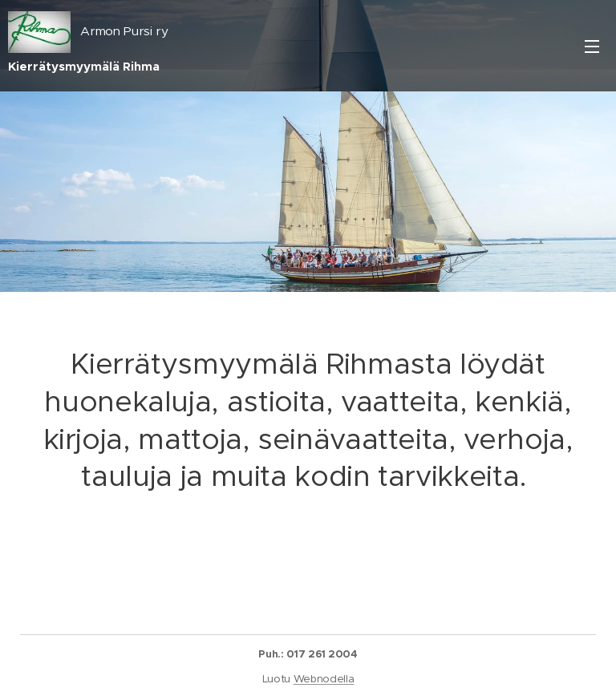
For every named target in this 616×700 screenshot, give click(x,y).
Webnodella (324, 679)
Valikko (592, 47)
